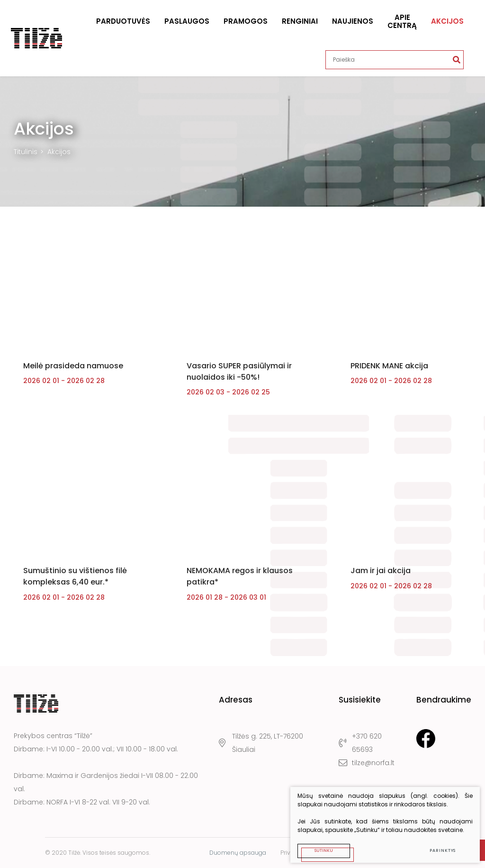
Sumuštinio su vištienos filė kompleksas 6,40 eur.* (75, 583)
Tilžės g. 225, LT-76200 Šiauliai (261, 743)
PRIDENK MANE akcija (389, 369)
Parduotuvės (123, 21)
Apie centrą (402, 21)
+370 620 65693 (360, 743)
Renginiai (300, 21)
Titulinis (26, 152)
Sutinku (319, 846)
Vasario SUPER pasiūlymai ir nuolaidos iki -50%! (239, 375)
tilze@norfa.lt (366, 763)
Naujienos (353, 21)
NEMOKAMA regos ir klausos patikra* (240, 583)
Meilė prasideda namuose (73, 369)
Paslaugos (187, 21)
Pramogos (246, 21)
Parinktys (438, 846)
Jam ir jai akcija (381, 578)
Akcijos (447, 21)
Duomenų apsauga (238, 853)
